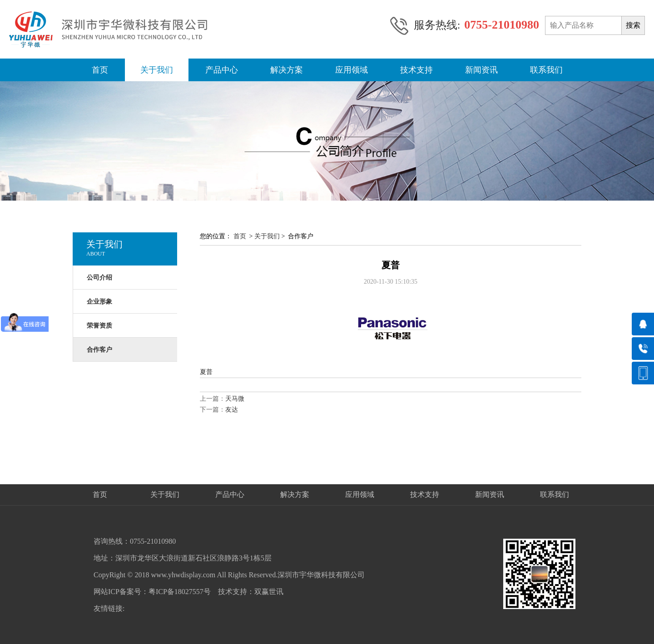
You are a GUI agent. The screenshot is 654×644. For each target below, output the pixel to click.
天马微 (235, 399)
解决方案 (287, 70)
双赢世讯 (269, 592)
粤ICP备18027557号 (180, 592)
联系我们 (546, 70)
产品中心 (222, 70)
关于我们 (157, 70)
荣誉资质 (99, 326)
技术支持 (416, 70)
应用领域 (352, 70)
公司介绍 (99, 278)
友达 (232, 410)
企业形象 (99, 302)
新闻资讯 (481, 70)
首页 (100, 70)
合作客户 (99, 350)
